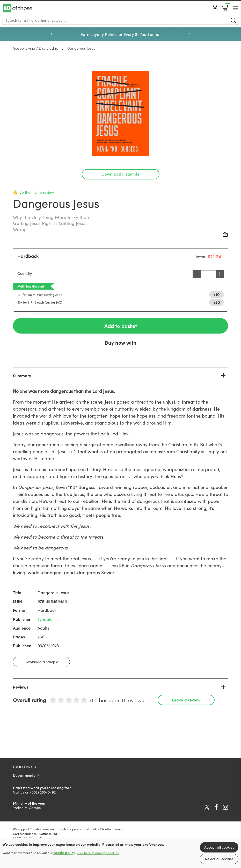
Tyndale (45, 619)
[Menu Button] (236, 8)
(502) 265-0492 (43, 792)
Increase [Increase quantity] (221, 274)
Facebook (216, 807)
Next (190, 34)
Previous (52, 34)
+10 (217, 294)
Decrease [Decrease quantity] (195, 274)
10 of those (17, 8)
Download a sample (120, 174)
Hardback (28, 256)
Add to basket (121, 326)
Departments (24, 775)
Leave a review (186, 700)
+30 (217, 302)
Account (215, 7)
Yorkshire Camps (27, 808)
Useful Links (23, 767)
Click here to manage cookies (98, 853)
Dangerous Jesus (81, 48)
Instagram (225, 807)
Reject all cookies (219, 859)
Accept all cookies (219, 847)
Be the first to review (37, 192)
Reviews (21, 687)
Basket (227, 6)
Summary (22, 375)
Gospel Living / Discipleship (36, 48)
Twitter (207, 807)
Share (225, 234)
